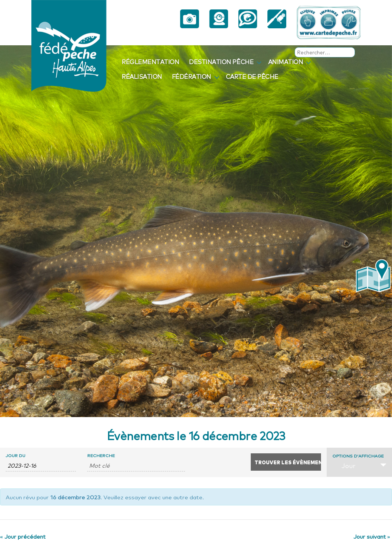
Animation (286, 62)
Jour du (15, 455)
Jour (344, 465)
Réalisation (142, 76)
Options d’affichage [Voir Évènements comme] (358, 456)
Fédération (191, 76)
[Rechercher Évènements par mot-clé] (136, 465)
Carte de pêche (252, 76)
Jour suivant (372, 536)
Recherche (101, 455)
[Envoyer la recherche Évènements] (286, 462)
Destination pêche (221, 62)
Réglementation (150, 62)
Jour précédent (23, 536)
